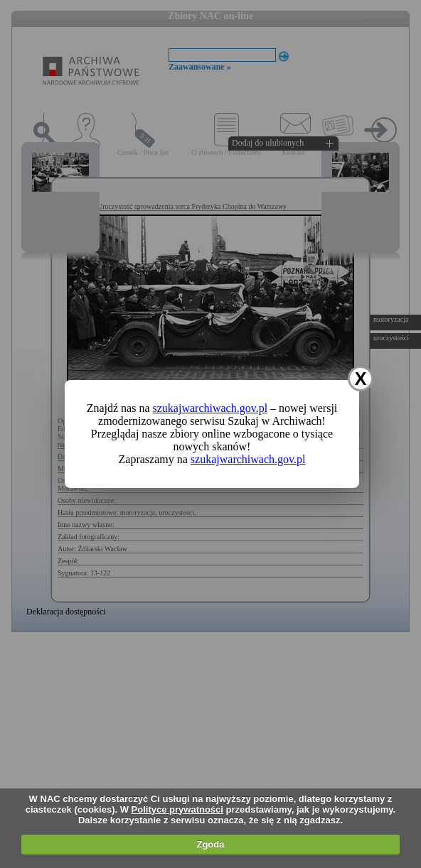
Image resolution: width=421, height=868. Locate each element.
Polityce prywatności (177, 809)
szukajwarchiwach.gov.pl (210, 408)
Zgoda (210, 844)
